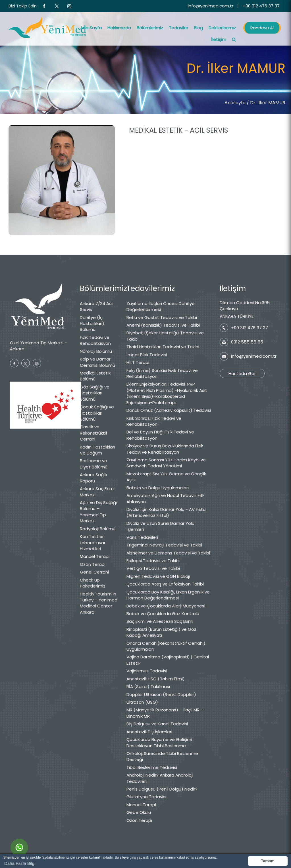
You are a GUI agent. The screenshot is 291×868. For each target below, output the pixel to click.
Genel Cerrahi (94, 572)
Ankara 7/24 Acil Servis (97, 306)
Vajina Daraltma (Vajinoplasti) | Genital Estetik (168, 660)
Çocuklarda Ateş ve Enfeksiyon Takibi (165, 584)
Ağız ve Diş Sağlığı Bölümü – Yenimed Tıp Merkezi (98, 512)
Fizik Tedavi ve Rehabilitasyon (95, 340)
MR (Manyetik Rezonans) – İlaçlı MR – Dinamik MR (165, 713)
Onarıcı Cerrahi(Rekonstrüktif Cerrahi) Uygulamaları (166, 646)
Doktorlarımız (222, 28)
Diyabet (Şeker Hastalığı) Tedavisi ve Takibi (165, 336)
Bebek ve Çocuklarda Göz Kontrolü (163, 614)
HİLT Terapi (138, 362)
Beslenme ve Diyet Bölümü (94, 464)
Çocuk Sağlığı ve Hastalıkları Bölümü (97, 413)
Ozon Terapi (93, 564)
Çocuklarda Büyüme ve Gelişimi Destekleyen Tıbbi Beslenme (159, 742)
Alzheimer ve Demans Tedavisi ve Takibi (168, 553)
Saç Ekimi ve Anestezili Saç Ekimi (160, 621)
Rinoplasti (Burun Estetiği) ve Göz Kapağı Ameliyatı (161, 632)
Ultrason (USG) (142, 702)
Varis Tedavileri (142, 537)
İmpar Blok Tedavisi (147, 355)
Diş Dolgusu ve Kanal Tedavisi (157, 724)
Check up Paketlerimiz (93, 583)
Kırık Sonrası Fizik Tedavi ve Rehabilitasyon (154, 421)
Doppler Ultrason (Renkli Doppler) (161, 694)
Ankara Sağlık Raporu (94, 478)
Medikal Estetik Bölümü (95, 376)
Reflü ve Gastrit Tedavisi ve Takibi (162, 317)
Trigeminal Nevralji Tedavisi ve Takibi (164, 545)
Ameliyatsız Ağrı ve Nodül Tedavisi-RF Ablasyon (165, 498)
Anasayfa (235, 103)
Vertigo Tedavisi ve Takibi (153, 568)
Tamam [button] (268, 861)
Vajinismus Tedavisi (147, 671)
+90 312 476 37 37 (261, 6)
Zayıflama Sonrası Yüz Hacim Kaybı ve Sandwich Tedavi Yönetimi (166, 463)
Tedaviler (178, 28)
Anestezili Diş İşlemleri (149, 732)
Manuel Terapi (95, 556)
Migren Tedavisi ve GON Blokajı (158, 576)
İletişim (219, 39)
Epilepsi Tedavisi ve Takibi (153, 561)
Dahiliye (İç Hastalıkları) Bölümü (92, 324)
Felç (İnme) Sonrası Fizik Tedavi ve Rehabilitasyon (162, 373)
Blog (198, 28)
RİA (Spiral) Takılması (148, 686)
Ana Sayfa (91, 28)
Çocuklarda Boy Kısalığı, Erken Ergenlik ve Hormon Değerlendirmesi (168, 595)
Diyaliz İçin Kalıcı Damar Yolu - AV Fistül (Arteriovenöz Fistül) (166, 512)
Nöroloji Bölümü (96, 351)
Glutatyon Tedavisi (146, 797)
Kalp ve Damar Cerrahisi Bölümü (97, 362)
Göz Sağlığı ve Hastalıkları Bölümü (95, 393)
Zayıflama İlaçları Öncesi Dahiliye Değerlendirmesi (161, 306)
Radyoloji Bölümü (98, 529)
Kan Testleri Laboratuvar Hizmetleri (93, 542)
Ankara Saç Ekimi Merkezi (97, 492)
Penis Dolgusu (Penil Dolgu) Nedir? (162, 789)
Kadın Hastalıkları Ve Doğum (97, 450)
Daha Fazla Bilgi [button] (20, 863)
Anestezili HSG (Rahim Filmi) (156, 679)
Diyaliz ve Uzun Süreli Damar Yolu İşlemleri (160, 526)
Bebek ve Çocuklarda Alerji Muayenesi (166, 606)
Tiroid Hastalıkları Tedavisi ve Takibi (163, 347)
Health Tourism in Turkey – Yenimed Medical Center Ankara (99, 603)
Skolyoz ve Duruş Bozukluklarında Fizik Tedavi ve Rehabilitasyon (165, 449)
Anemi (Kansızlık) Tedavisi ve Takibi (163, 325)
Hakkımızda (119, 28)
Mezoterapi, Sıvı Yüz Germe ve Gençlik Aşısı (166, 477)
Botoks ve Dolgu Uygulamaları (158, 488)
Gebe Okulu (139, 812)
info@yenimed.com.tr (211, 6)
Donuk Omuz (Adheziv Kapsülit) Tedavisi (169, 410)
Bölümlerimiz (150, 28)
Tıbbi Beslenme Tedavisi (152, 767)
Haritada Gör (242, 373)
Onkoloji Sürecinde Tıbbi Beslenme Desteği (162, 756)
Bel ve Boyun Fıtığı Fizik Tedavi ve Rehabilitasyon (160, 435)
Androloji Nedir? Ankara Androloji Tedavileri (160, 778)
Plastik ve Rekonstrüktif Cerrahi (94, 433)
